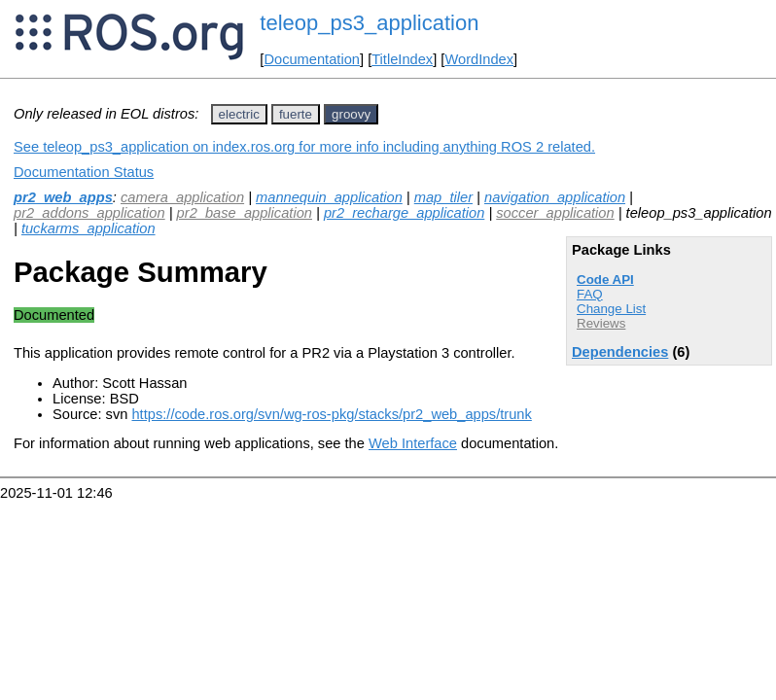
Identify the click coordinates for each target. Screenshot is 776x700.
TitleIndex (402, 59)
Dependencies (620, 352)
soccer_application (555, 213)
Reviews (601, 323)
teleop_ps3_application (369, 23)
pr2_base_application (245, 213)
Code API (605, 280)
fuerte (296, 114)
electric (239, 114)
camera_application (182, 197)
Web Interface (413, 443)
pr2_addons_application (89, 213)
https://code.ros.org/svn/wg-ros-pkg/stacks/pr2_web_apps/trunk (331, 414)
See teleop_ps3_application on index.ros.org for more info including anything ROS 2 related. (304, 147)
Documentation (312, 59)
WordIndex (479, 59)
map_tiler (443, 197)
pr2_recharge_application (404, 213)
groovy (351, 114)
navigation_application (555, 197)
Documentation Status (84, 172)
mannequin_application (329, 197)
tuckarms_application (88, 228)
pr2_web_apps (63, 197)
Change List (611, 309)
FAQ (590, 294)
